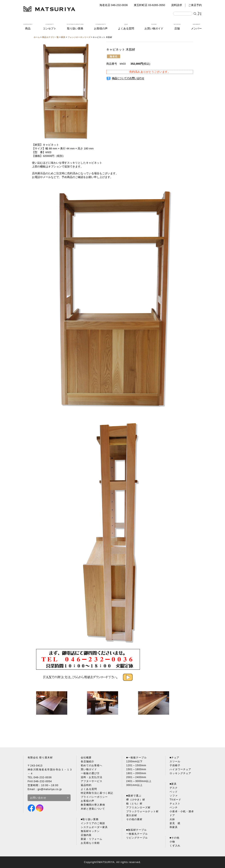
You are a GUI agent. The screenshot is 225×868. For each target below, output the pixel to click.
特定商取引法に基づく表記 (97, 793)
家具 (63, 37)
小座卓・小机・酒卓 (182, 811)
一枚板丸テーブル (137, 834)
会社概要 (86, 758)
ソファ (174, 796)
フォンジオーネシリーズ (79, 37)
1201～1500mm (136, 765)
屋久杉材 (132, 815)
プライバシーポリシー (94, 797)
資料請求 (177, 5)
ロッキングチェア (180, 773)
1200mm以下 (134, 761)
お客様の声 (87, 801)
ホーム (37, 37)
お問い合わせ (38, 798)
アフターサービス (92, 781)
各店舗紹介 (87, 761)
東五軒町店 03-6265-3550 (149, 5)
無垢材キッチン (90, 831)
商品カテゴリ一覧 (50, 37)
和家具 (174, 827)
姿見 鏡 (175, 823)
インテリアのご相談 (93, 823)
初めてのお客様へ (92, 765)
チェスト (175, 804)
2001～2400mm (136, 777)
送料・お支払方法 (92, 777)
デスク (174, 788)
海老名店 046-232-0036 (114, 5)
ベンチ (174, 807)
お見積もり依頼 (90, 843)
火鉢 (172, 819)
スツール (175, 761)
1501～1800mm (136, 769)
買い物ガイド (89, 769)
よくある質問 (89, 789)
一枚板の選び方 (90, 773)
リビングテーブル (137, 838)
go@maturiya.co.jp (50, 789)
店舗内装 (86, 835)
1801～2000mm (136, 773)
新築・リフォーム (92, 839)
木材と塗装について (93, 809)
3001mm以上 (134, 785)
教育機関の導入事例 (93, 805)
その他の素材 (134, 819)
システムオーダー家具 (94, 827)
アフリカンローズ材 (138, 807)
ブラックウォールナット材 (142, 811)
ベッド (174, 792)
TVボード (175, 800)
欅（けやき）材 (136, 800)
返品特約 (86, 785)
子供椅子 (175, 765)
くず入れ (175, 846)
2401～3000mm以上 (139, 781)
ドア (172, 815)
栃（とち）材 (134, 804)
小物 (172, 842)
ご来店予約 (195, 5)
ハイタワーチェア (180, 769)
